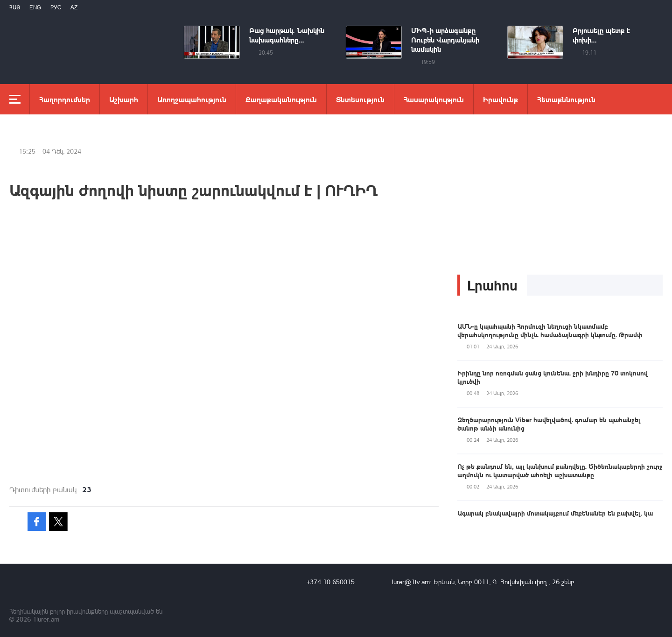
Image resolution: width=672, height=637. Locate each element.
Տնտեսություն (360, 99)
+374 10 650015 (331, 582)
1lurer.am (46, 619)
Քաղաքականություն (281, 99)
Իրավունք (500, 99)
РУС (56, 7)
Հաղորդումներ (65, 99)
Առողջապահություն (192, 99)
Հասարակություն (434, 99)
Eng (35, 7)
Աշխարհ (124, 99)
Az (74, 7)
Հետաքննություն (566, 99)
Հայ (15, 7)
